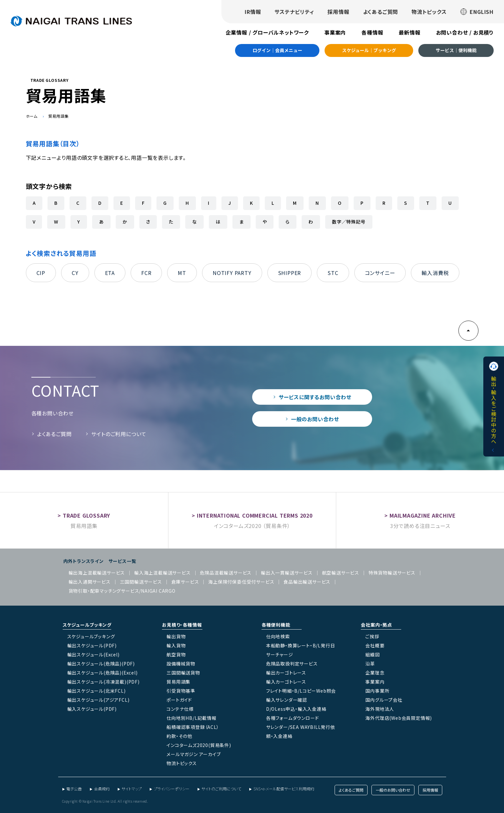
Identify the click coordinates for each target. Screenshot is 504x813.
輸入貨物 (176, 645)
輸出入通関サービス (90, 582)
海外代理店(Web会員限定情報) (399, 718)
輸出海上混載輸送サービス (97, 573)
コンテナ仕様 (180, 709)
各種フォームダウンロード (293, 718)
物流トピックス (429, 12)
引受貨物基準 (181, 691)
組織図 (372, 654)
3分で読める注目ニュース (420, 526)
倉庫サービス (185, 582)
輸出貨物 (176, 636)
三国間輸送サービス (141, 582)
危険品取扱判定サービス (292, 664)
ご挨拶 (372, 636)
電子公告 (74, 789)
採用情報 (338, 12)
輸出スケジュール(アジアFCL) (98, 700)
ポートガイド (179, 700)
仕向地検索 (278, 636)
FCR (146, 273)
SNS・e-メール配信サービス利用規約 (284, 789)
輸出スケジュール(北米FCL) (97, 691)
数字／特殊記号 (349, 222)
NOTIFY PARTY (232, 273)
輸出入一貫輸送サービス (287, 573)
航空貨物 (176, 654)
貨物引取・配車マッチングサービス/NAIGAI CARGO (122, 591)
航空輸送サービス (341, 573)
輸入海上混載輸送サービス (162, 573)
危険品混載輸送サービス (226, 573)
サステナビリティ (294, 12)
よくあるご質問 (381, 12)
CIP (41, 273)
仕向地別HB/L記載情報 (192, 718)
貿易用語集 (84, 526)
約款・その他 (179, 736)
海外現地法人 (380, 709)
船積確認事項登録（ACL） (193, 727)
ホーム (32, 116)
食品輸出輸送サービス (307, 582)
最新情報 (409, 32)
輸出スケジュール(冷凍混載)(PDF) (103, 682)
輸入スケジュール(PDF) (92, 709)
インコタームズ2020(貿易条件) (199, 745)
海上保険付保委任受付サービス (241, 582)
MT (182, 273)
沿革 (370, 664)
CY (75, 273)
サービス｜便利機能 (456, 50)
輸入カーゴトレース (286, 682)
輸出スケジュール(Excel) (93, 654)
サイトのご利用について (119, 434)
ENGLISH (477, 12)
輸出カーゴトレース (286, 673)
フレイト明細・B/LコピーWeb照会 (301, 691)
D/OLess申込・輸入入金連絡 (296, 709)
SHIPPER (290, 273)
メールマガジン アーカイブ (193, 754)
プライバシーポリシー (172, 789)
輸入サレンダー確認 (287, 700)
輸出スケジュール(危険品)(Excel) (102, 673)
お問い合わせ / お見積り (465, 32)
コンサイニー (380, 273)
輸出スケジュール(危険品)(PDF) (101, 664)
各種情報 (372, 32)
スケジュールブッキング (91, 636)
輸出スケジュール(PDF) (92, 645)
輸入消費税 (435, 273)
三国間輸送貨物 (183, 673)
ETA (110, 273)
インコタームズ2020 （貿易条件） (252, 526)
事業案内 (335, 32)
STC (333, 273)
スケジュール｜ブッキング (369, 50)
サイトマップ (132, 789)
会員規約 (102, 789)
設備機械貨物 (181, 664)
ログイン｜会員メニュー (277, 50)
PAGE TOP (468, 331)
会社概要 (375, 645)
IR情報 (253, 12)
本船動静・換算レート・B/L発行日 (301, 645)
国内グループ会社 (384, 700)
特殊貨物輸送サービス (392, 573)
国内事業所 (377, 691)
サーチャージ (280, 654)
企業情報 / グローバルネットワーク (267, 32)
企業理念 (375, 673)
